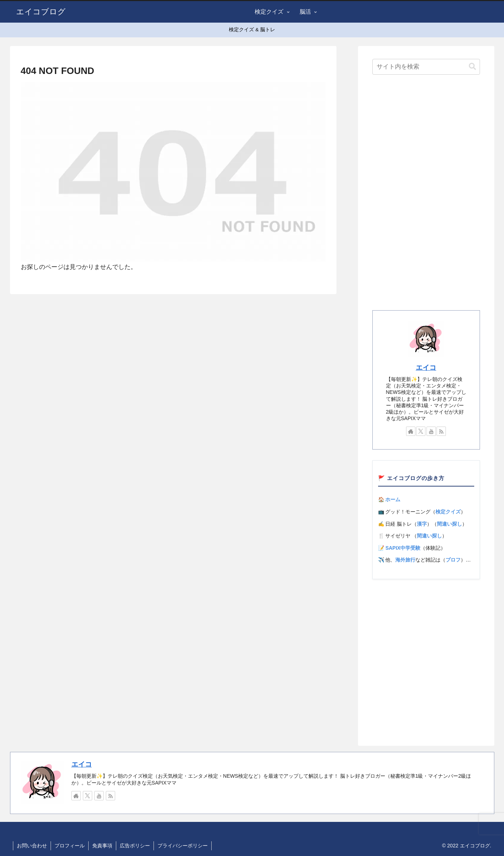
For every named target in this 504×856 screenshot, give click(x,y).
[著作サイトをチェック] (411, 431)
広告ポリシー (135, 846)
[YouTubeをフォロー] (431, 431)
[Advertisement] (426, 195)
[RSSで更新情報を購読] (441, 431)
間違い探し (449, 524)
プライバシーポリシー (183, 846)
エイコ (426, 367)
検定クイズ (448, 512)
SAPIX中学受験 (403, 548)
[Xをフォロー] (421, 431)
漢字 (422, 524)
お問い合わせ (32, 846)
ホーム (393, 499)
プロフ (453, 560)
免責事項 (102, 846)
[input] (426, 67)
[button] (472, 67)
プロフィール (70, 846)
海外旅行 (405, 560)
